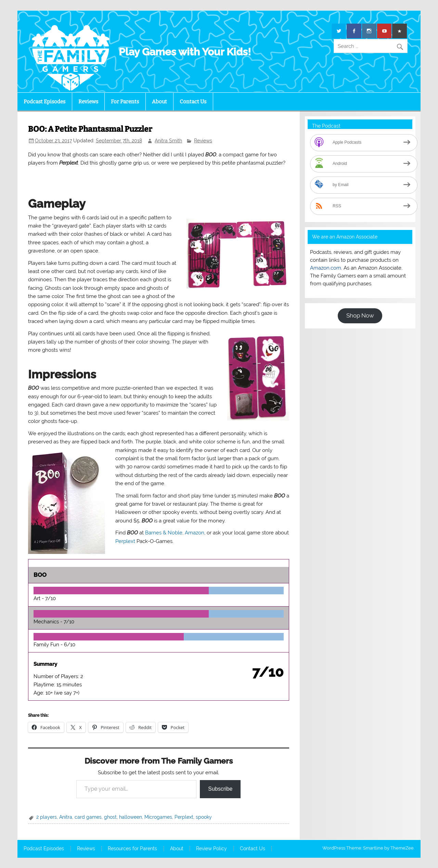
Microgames (158, 817)
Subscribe (220, 789)
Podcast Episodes (44, 102)
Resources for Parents (132, 849)
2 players (47, 817)
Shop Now (360, 315)
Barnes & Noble (164, 533)
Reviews (88, 102)
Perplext (125, 541)
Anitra (66, 817)
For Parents (125, 102)
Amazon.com (326, 268)
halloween (131, 817)
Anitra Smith (168, 141)
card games (88, 817)
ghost (110, 817)
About (159, 102)
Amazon (195, 533)
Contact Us (193, 102)
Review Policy (211, 849)
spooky (204, 817)
